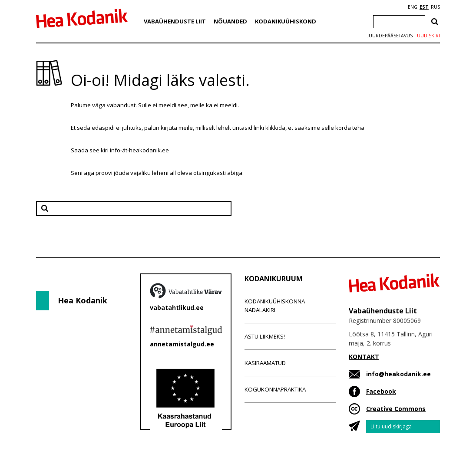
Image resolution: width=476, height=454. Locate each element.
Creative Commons (396, 409)
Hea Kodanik (83, 300)
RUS (435, 7)
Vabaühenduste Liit (175, 21)
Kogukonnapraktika (275, 389)
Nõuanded (230, 21)
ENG (413, 7)
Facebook (381, 391)
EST (424, 7)
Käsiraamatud (265, 363)
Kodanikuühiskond (286, 21)
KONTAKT (364, 357)
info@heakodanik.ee (398, 374)
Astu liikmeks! (265, 336)
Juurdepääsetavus (390, 36)
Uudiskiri (428, 36)
